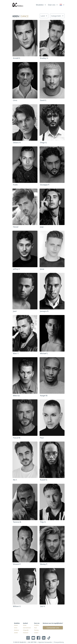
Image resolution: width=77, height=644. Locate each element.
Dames (16, 625)
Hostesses (26, 633)
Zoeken (16, 633)
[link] (62, 5)
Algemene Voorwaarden (45, 642)
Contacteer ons (53, 628)
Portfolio (36, 625)
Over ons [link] (52, 5)
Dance (25, 16)
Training (36, 630)
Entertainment (27, 628)
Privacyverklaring (59, 642)
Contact (36, 633)
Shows (25, 625)
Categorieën (56, 16)
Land (43, 16)
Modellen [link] (40, 5)
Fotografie (26, 630)
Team (36, 628)
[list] (41, 4)
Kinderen (16, 630)
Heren (16, 628)
